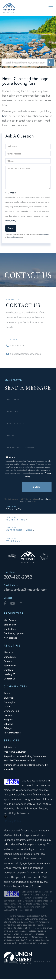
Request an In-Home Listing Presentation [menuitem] (25, 757)
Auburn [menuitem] (7, 694)
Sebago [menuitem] (8, 729)
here (5, 116)
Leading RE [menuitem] (9, 675)
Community (14, 509)
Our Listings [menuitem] (10, 630)
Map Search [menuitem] (10, 621)
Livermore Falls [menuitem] (11, 711)
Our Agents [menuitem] (10, 657)
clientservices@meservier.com (27, 354)
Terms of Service (14, 237)
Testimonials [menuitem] (10, 666)
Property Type (15, 520)
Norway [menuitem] (8, 716)
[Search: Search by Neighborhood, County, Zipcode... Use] (28, 62)
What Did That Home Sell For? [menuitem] (19, 761)
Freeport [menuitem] (8, 720)
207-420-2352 (18, 346)
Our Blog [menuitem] (8, 671)
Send (11, 228)
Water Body (14, 541)
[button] (51, 62)
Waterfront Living (19, 530)
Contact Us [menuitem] (10, 679)
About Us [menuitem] (9, 653)
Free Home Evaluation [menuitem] (15, 752)
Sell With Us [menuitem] (10, 748)
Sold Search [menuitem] (10, 625)
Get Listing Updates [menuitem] (14, 634)
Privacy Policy (11, 221)
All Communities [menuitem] (12, 733)
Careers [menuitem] (8, 662)
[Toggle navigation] (51, 8)
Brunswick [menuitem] (9, 698)
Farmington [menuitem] (10, 703)
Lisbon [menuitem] (7, 707)
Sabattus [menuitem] (8, 725)
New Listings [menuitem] (10, 638)
